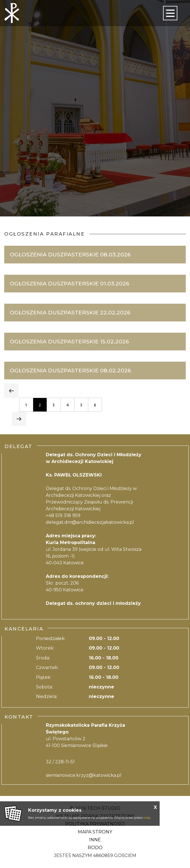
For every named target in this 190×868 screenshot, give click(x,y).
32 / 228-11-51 (60, 762)
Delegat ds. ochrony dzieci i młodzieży (93, 603)
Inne (95, 840)
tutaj (147, 818)
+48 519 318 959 (63, 515)
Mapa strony (95, 832)
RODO (95, 848)
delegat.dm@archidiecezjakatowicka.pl (90, 522)
